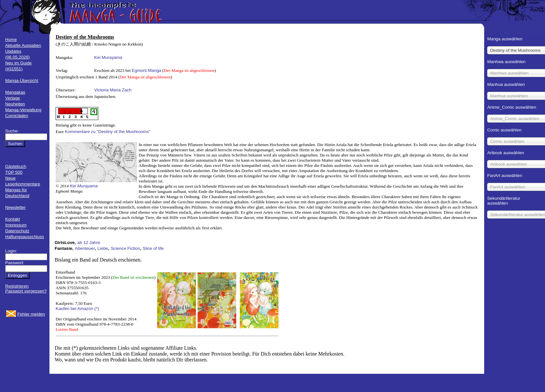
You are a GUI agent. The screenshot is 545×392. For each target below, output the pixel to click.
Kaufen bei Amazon (75, 309)
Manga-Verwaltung (23, 110)
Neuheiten (15, 104)
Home (11, 40)
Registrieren (17, 286)
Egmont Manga (146, 70)
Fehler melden (31, 314)
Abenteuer (85, 248)
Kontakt (13, 219)
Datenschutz (17, 231)
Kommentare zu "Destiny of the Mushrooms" (108, 132)
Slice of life (153, 248)
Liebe (103, 248)
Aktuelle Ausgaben (23, 45)
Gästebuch (16, 166)
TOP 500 (14, 172)
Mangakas (15, 92)
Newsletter (15, 207)
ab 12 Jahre (89, 243)
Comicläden (17, 116)
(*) (97, 309)
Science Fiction (125, 248)
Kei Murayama (108, 57)
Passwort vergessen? (26, 291)
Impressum (16, 225)
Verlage (13, 98)
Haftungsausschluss (25, 237)
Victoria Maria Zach (113, 90)
